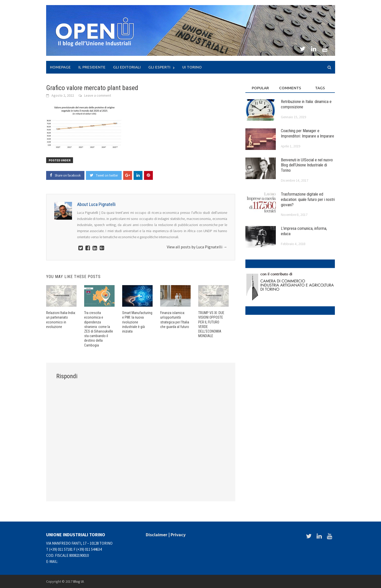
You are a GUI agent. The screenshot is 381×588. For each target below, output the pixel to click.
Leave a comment (98, 95)
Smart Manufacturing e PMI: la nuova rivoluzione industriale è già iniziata (137, 322)
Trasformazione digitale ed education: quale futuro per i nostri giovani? (308, 200)
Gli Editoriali (127, 67)
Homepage (60, 67)
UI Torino (192, 67)
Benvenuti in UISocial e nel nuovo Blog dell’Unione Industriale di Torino (307, 165)
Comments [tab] (290, 88)
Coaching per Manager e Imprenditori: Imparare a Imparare (307, 133)
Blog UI (78, 581)
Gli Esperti (159, 67)
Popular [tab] (260, 88)
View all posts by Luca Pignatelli (197, 247)
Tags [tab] (320, 88)
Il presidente (92, 67)
